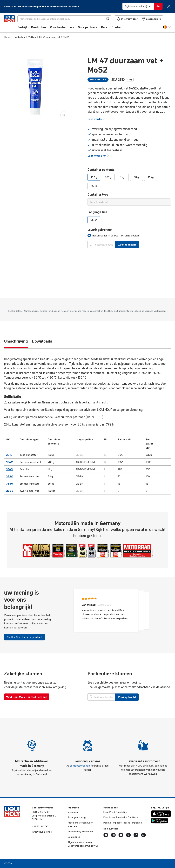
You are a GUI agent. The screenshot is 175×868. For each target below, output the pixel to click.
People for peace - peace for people (123, 823)
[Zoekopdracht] (70, 19)
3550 (10, 484)
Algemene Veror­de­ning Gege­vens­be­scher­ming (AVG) (83, 844)
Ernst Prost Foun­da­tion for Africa (121, 817)
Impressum (73, 812)
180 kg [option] (94, 186)
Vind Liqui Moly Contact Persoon (27, 697)
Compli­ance (74, 837)
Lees (96, 119)
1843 (9, 469)
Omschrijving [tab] (16, 341)
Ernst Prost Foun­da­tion (115, 812)
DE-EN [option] (94, 220)
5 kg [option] (137, 177)
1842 (9, 462)
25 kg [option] (151, 177)
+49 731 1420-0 (40, 826)
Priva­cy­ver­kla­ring (77, 817)
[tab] (114, 235)
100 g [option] (94, 177)
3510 (9, 455)
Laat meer (98, 156)
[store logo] (14, 23)
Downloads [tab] (42, 341)
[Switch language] (138, 6)
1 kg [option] (122, 177)
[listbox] (129, 182)
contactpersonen (80, 766)
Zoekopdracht (127, 245)
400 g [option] (108, 177)
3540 (10, 476)
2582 (10, 491)
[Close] (169, 6)
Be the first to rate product (24, 637)
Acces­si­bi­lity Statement (80, 832)
